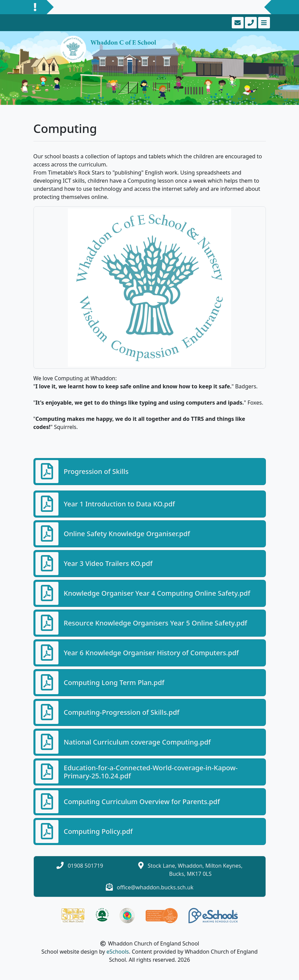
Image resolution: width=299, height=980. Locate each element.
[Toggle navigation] (263, 23)
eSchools (118, 952)
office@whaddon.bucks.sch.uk (155, 887)
